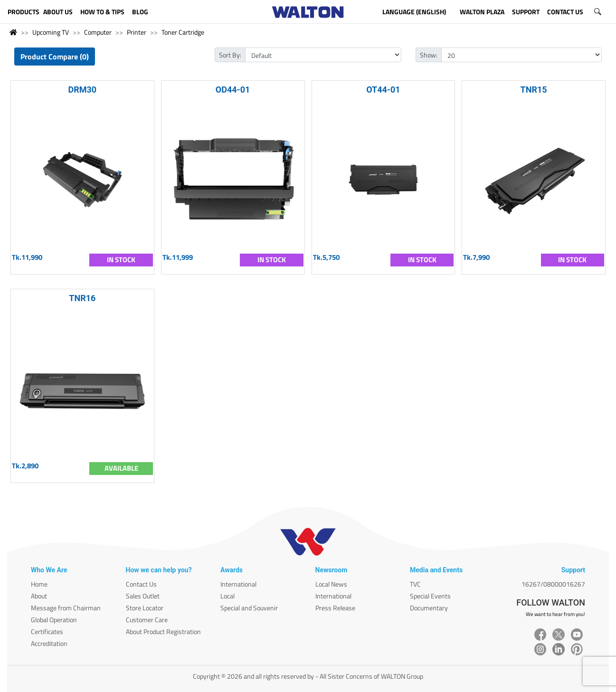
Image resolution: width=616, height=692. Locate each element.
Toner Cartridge (183, 32)
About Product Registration (163, 631)
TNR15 (534, 90)
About (39, 596)
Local (227, 596)
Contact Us (141, 584)
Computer (98, 32)
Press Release (335, 608)
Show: (429, 55)
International (238, 584)
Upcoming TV (51, 32)
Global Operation (54, 620)
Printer (137, 32)
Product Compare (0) (55, 57)
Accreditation (49, 643)
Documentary (429, 608)
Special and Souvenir (249, 608)
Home (39, 584)
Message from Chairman (66, 608)
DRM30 (83, 90)
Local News (331, 584)
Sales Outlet (143, 596)
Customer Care (147, 620)
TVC (415, 584)
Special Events (430, 596)
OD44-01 (233, 90)
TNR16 (82, 298)
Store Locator (145, 608)
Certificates (47, 631)
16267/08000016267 (553, 584)
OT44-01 (383, 90)
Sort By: (230, 55)
